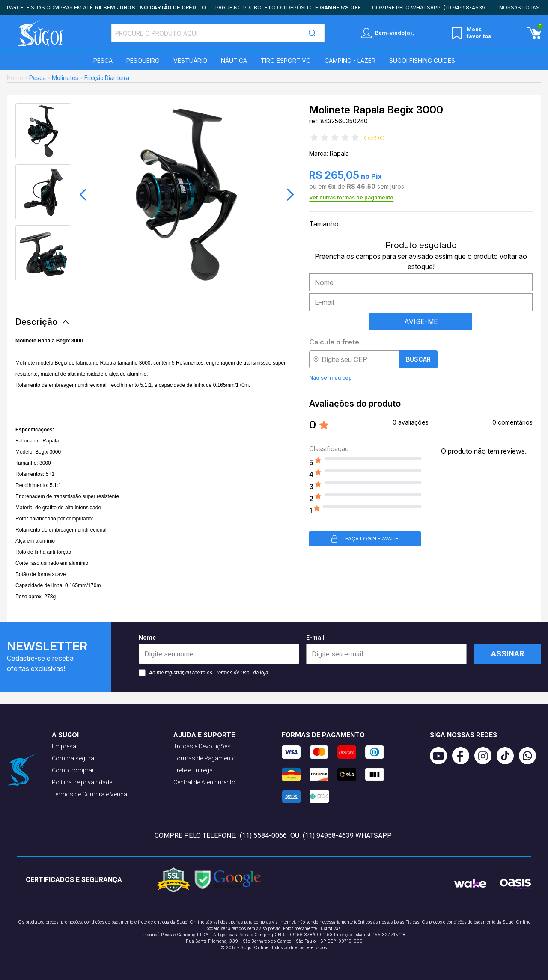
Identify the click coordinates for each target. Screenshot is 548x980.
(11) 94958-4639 (465, 7)
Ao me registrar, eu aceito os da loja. (204, 673)
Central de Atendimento (204, 782)
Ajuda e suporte (204, 735)
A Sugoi (65, 735)
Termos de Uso (233, 673)
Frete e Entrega (193, 770)
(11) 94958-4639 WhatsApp (347, 836)
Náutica (234, 61)
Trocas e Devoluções (202, 746)
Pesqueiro (143, 61)
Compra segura (73, 758)
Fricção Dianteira (107, 78)
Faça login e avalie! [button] (365, 539)
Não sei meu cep (331, 378)
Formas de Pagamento (205, 758)
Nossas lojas (519, 7)
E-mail (386, 649)
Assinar (508, 654)
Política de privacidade (82, 782)
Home (15, 78)
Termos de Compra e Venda (89, 794)
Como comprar (73, 770)
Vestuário (190, 61)
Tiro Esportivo (286, 61)
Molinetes (65, 78)
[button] (83, 195)
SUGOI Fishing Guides (422, 61)
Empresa (64, 746)
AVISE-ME (421, 321)
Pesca (103, 61)
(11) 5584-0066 (263, 836)
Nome (219, 649)
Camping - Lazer (350, 61)
